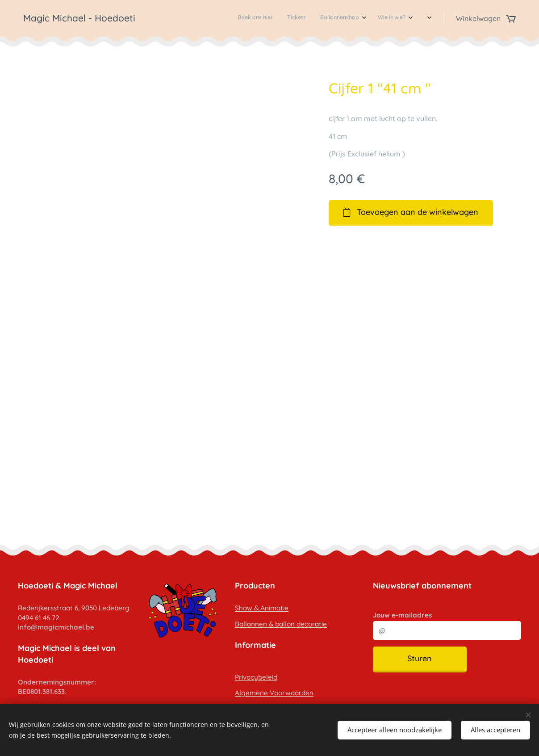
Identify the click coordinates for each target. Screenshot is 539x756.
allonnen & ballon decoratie (283, 624)
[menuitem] (336, 18)
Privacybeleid (256, 677)
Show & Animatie (262, 608)
